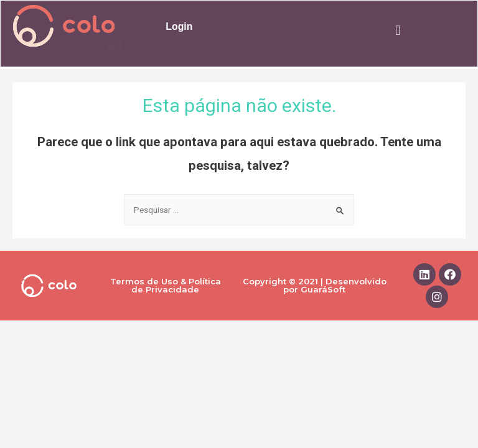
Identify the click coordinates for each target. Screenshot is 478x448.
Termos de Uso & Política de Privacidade (166, 286)
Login (180, 28)
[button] (397, 32)
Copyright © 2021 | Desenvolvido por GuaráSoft (315, 286)
